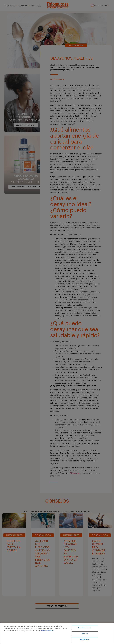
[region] (57, 634)
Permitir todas (85, 639)
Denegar (85, 634)
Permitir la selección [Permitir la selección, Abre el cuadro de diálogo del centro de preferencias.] (85, 628)
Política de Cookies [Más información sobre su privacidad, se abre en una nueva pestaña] (47, 631)
